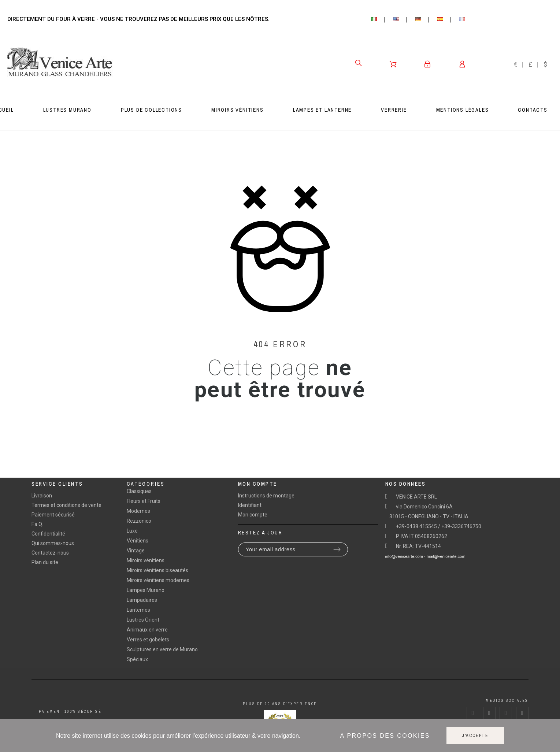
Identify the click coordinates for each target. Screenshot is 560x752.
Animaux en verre (147, 630)
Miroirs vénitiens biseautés (157, 570)
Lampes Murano (146, 590)
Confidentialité (48, 534)
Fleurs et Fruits (144, 501)
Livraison (42, 496)
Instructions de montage (266, 496)
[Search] (359, 63)
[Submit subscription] (337, 549)
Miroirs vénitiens (146, 560)
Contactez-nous (50, 553)
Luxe (132, 531)
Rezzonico (139, 521)
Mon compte (253, 515)
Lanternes (138, 610)
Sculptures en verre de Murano (162, 649)
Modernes (138, 511)
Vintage (136, 551)
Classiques (139, 491)
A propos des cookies (385, 736)
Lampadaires (142, 600)
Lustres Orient (143, 620)
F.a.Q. (37, 524)
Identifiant (250, 505)
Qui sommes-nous (53, 543)
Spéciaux (137, 659)
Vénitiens (138, 541)
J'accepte (475, 736)
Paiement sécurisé (53, 515)
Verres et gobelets (148, 640)
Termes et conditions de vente (66, 505)
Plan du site (45, 562)
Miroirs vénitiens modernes (158, 580)
